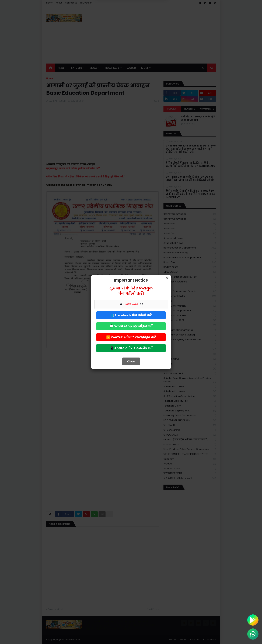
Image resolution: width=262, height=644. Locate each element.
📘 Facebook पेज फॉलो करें (131, 315)
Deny (113, 17)
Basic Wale (131, 304)
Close (131, 361)
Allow (149, 17)
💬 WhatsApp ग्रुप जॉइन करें (131, 326)
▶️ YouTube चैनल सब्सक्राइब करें (131, 337)
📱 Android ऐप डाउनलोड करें (131, 348)
